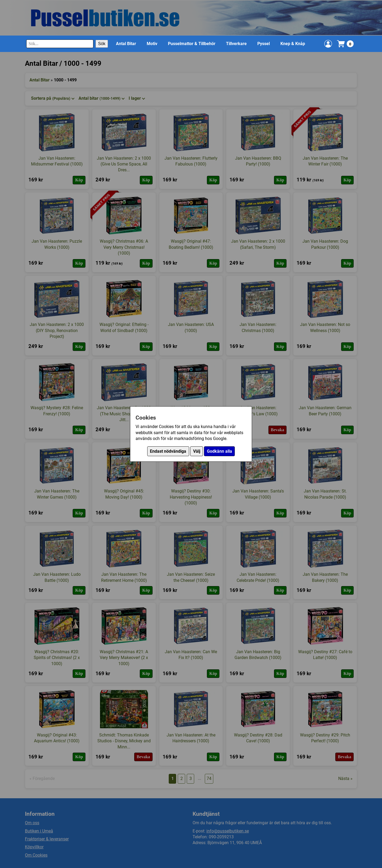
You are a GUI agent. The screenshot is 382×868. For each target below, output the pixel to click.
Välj (197, 451)
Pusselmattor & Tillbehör (192, 44)
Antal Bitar (126, 44)
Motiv (152, 44)
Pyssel (264, 44)
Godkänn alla (220, 451)
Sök (102, 44)
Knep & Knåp (293, 44)
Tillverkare (236, 44)
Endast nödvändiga (168, 451)
